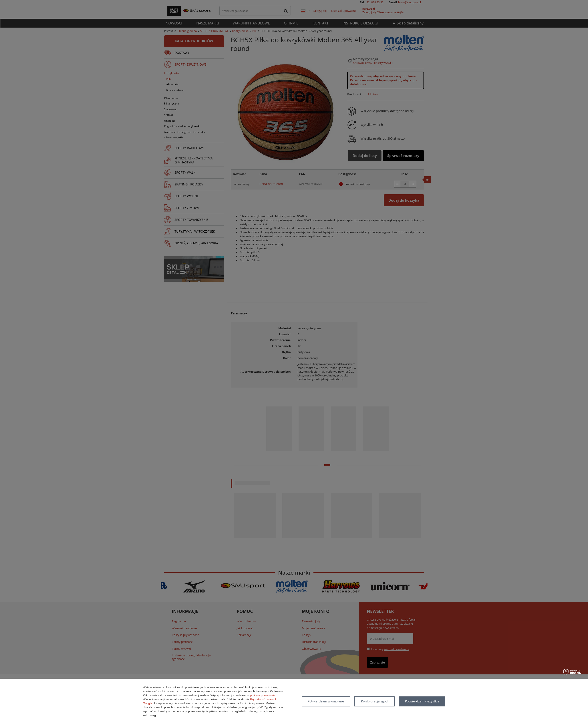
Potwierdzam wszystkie (422, 701)
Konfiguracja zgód (374, 701)
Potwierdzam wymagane (326, 701)
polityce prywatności (263, 695)
